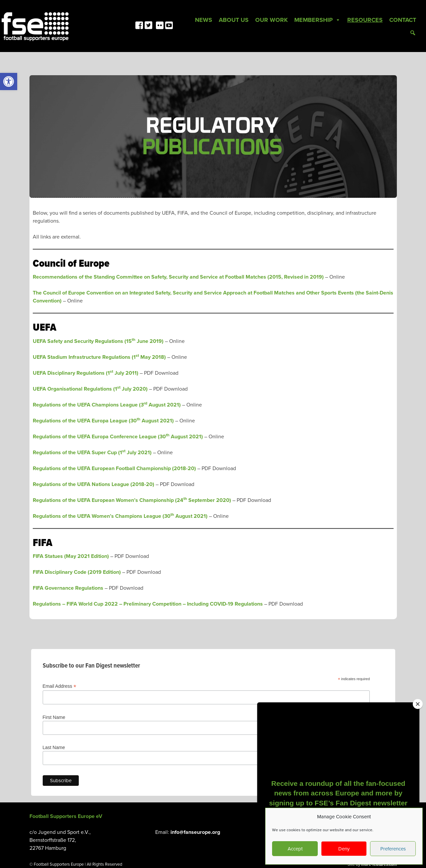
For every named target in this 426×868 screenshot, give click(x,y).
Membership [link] (317, 20)
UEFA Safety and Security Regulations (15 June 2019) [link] (98, 341)
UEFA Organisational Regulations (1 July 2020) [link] (90, 389)
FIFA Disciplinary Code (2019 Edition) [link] (77, 572)
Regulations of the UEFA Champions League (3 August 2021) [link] (107, 405)
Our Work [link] (271, 20)
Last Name (54, 747)
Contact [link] (403, 20)
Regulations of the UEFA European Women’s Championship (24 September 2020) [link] (132, 500)
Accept (295, 849)
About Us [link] (234, 20)
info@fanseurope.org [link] (195, 832)
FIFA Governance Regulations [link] (68, 588)
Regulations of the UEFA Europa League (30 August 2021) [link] (103, 421)
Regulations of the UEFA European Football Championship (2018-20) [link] (114, 468)
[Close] (418, 704)
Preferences (393, 849)
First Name (54, 717)
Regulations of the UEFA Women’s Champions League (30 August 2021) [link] (120, 516)
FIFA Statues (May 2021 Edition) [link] (71, 556)
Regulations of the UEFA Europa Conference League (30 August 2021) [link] (118, 437)
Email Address (60, 686)
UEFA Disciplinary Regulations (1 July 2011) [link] (86, 373)
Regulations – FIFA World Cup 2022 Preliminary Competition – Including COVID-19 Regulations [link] (148, 604)
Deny (344, 849)
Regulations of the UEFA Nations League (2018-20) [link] (94, 484)
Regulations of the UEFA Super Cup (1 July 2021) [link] (92, 453)
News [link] (204, 20)
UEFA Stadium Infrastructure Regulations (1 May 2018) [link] (99, 357)
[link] (9, 81)
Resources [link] (365, 20)
